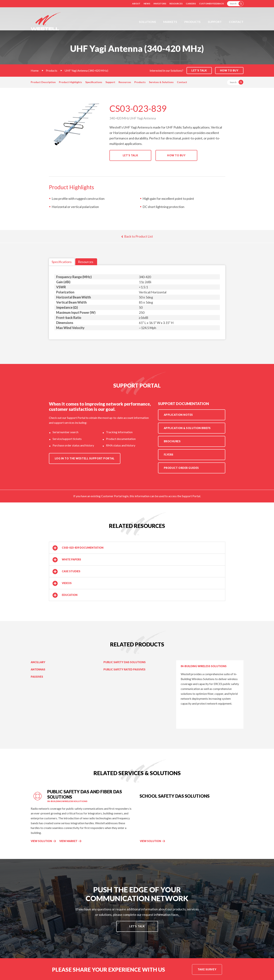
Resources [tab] (86, 262)
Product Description (43, 82)
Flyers (169, 455)
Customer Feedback (211, 4)
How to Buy (229, 70)
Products (192, 22)
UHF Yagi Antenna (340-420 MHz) (86, 70)
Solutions (147, 22)
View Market (68, 841)
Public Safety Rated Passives (124, 669)
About (136, 4)
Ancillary (38, 662)
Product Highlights (70, 82)
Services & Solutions (161, 82)
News (147, 4)
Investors (160, 4)
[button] (137, 548)
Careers (191, 4)
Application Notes (178, 415)
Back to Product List (137, 236)
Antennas (38, 669)
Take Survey (207, 969)
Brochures (172, 441)
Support (215, 22)
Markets (170, 22)
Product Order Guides (181, 468)
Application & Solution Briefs (187, 428)
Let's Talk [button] (199, 70)
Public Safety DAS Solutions (125, 662)
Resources (176, 4)
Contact (236, 22)
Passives (37, 677)
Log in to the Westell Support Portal (85, 458)
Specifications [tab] (62, 262)
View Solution (41, 841)
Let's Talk (130, 155)
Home (35, 70)
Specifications (94, 82)
